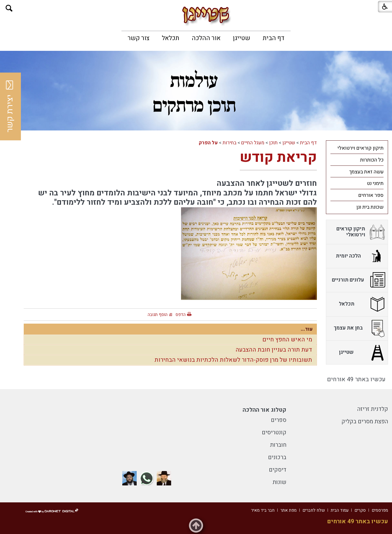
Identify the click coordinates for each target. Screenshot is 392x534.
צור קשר (139, 38)
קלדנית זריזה (373, 409)
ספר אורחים (371, 195)
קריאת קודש (278, 157)
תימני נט (375, 183)
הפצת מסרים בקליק (365, 421)
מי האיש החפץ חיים (287, 340)
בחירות (229, 143)
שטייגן (242, 38)
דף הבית (274, 38)
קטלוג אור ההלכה (264, 410)
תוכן (273, 143)
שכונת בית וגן (370, 207)
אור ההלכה (206, 38)
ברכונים (277, 457)
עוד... (307, 329)
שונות (279, 482)
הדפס (180, 315)
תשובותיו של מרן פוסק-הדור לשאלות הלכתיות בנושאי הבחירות (233, 360)
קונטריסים (274, 432)
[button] (9, 8)
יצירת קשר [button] (10, 106)
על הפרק (208, 143)
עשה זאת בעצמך (366, 172)
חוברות (278, 445)
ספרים (279, 420)
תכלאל (171, 38)
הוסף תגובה (158, 315)
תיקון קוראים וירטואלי (361, 148)
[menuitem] (274, 38)
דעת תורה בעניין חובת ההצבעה (274, 350)
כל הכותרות (372, 160)
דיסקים (278, 470)
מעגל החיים (253, 143)
